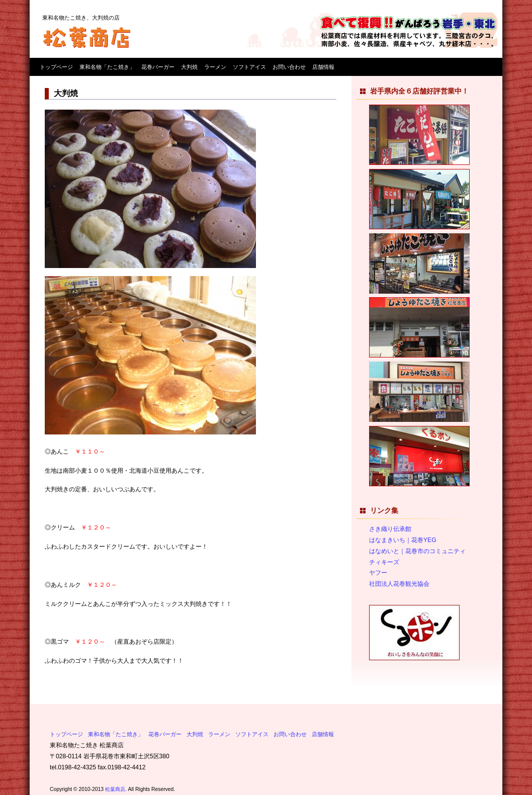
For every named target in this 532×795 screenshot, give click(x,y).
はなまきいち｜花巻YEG (403, 540)
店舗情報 (323, 67)
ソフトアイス (249, 67)
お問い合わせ (289, 67)
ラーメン (215, 67)
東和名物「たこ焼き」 (107, 67)
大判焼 (189, 67)
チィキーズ (384, 562)
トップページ (56, 67)
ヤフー (378, 573)
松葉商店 (115, 789)
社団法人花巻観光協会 (399, 584)
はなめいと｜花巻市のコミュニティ (417, 551)
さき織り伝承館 (390, 529)
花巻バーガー (158, 67)
